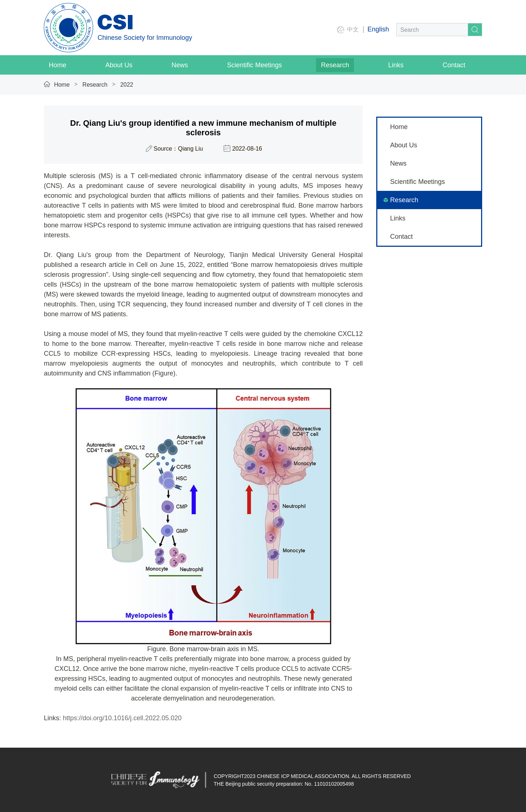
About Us (404, 145)
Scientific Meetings (418, 182)
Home (62, 85)
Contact (401, 237)
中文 (353, 29)
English (378, 29)
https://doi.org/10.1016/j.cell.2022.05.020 (122, 718)
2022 (127, 85)
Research (95, 85)
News (398, 163)
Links (398, 218)
